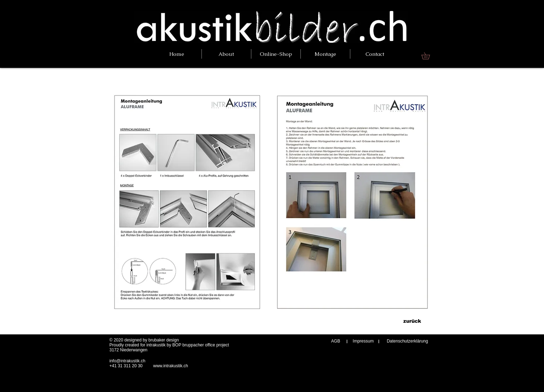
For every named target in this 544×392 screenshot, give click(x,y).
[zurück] (412, 321)
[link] (429, 56)
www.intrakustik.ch (171, 366)
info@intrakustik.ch (128, 361)
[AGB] (336, 341)
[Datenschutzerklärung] (408, 341)
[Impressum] (363, 341)
